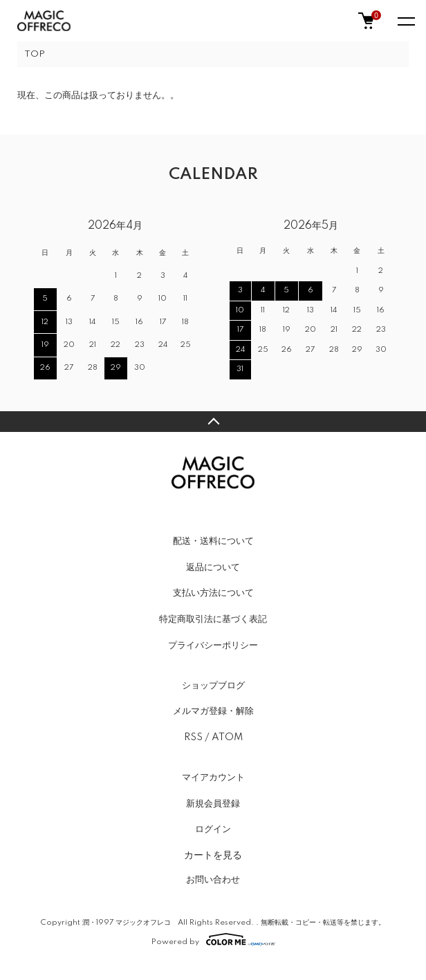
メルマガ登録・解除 (213, 711)
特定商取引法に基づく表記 (213, 619)
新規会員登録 (213, 804)
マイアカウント (213, 778)
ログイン (213, 829)
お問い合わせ (213, 880)
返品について (213, 567)
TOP (35, 54)
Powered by (213, 939)
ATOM (227, 737)
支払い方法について (213, 593)
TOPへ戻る (213, 422)
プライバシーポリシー (213, 646)
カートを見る (213, 855)
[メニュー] (405, 21)
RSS (193, 737)
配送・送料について (213, 541)
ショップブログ (213, 686)
